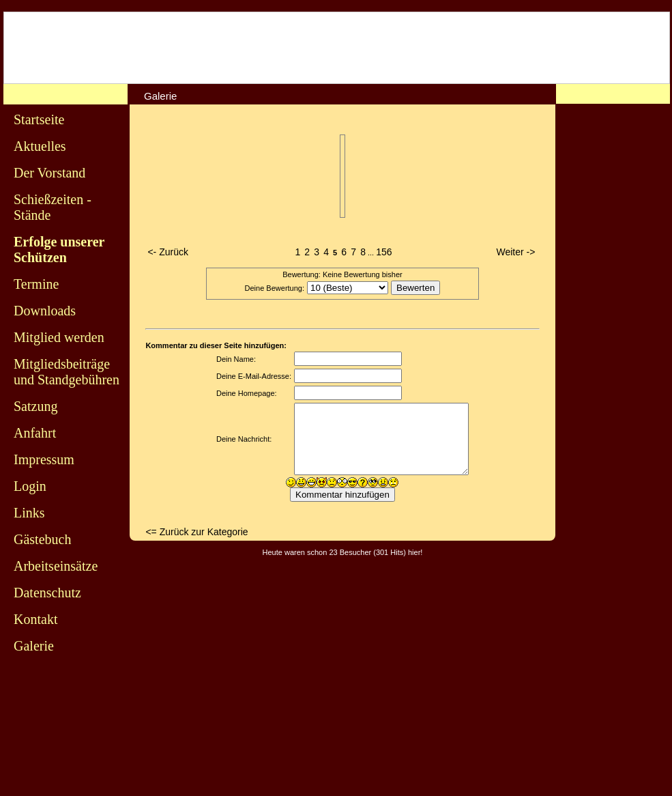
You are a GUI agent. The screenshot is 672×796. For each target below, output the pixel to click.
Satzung (35, 406)
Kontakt (35, 619)
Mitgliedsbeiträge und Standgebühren (67, 372)
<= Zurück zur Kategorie (196, 532)
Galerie (34, 646)
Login (30, 486)
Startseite (39, 119)
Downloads (45, 311)
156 (384, 252)
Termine (36, 284)
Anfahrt (35, 433)
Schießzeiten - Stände (53, 207)
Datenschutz (47, 593)
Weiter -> (516, 252)
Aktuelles (40, 146)
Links (29, 513)
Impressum (44, 459)
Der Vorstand (49, 173)
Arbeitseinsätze (56, 566)
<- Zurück (168, 252)
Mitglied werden (59, 337)
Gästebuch (42, 539)
